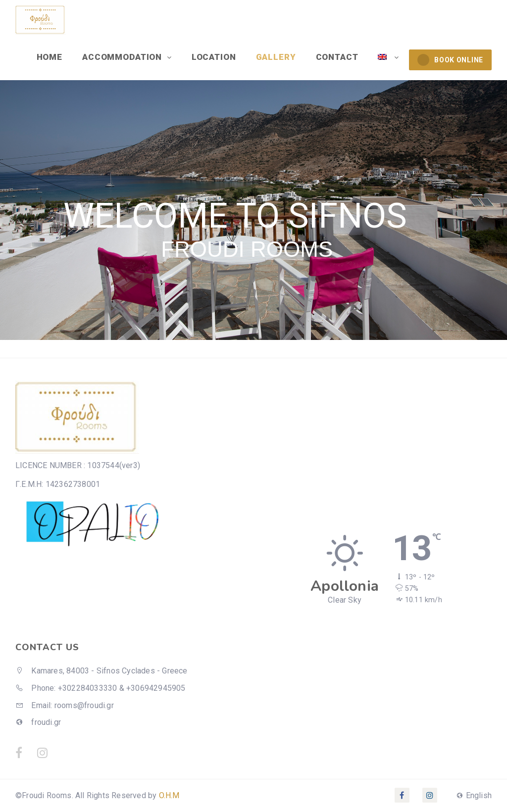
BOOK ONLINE (450, 60)
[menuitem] (388, 57)
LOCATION (214, 57)
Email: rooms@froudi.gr (65, 705)
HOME (50, 57)
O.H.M (169, 795)
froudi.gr (38, 722)
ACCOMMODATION (123, 57)
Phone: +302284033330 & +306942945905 (101, 688)
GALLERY (276, 57)
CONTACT (337, 57)
